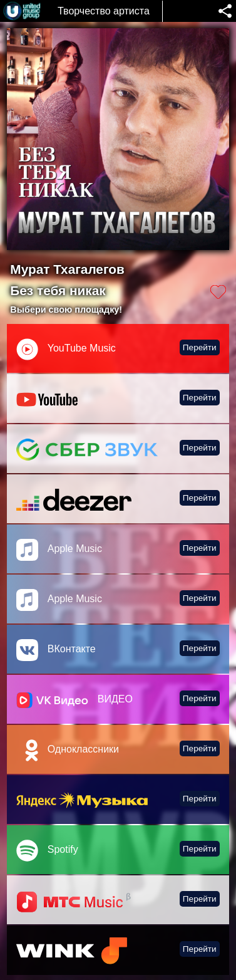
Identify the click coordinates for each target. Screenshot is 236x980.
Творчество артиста (104, 11)
